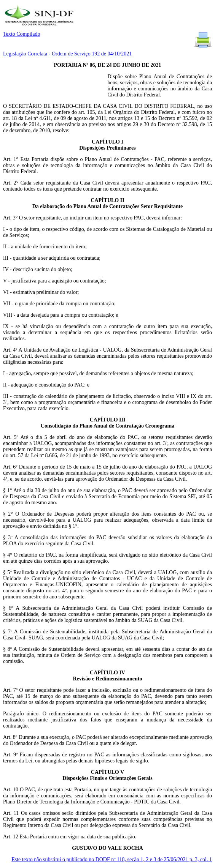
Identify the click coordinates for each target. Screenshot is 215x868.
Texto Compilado (21, 34)
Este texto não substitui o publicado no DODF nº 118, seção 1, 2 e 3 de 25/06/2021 (112, 859)
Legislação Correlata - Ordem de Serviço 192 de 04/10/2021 (67, 54)
